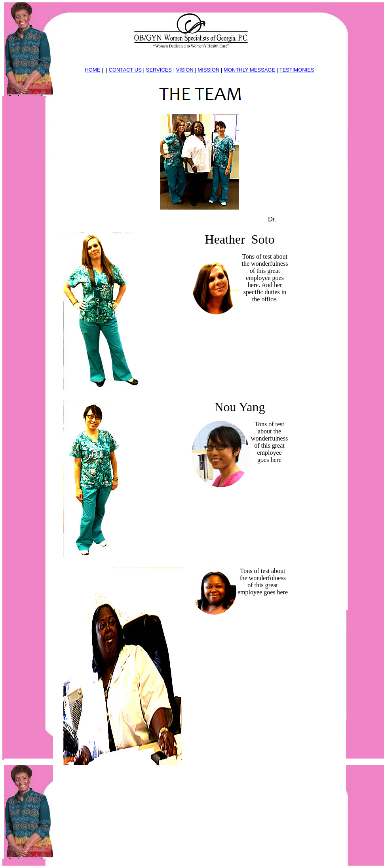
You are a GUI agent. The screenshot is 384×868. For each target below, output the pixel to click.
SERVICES (159, 70)
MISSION (208, 70)
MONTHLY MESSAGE (249, 70)
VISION (186, 70)
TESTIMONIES (297, 70)
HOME (92, 70)
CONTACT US (125, 70)
